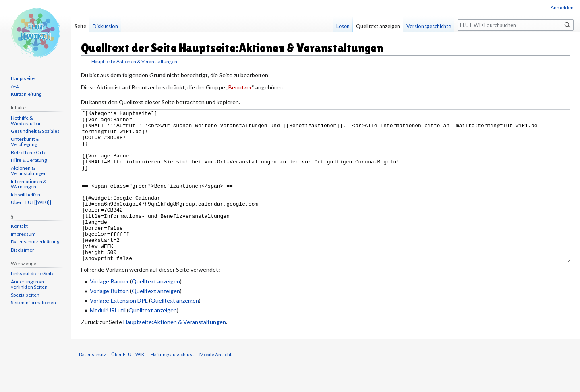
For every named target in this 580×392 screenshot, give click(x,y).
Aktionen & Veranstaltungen (29, 171)
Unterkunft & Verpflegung (25, 142)
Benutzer (240, 87)
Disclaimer (23, 250)
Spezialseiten (25, 295)
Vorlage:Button (109, 321)
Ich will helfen (26, 195)
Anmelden (562, 7)
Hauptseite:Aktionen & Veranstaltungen (134, 61)
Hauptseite (23, 78)
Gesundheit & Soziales (35, 131)
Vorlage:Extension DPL (119, 331)
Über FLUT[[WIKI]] (31, 202)
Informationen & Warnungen (29, 184)
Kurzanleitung (26, 94)
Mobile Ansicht (215, 385)
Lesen (343, 26)
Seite (80, 26)
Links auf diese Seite (33, 273)
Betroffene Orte (29, 152)
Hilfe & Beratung (29, 160)
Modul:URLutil (108, 340)
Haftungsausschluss (173, 385)
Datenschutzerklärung (35, 242)
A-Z (15, 86)
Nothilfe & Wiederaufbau (26, 121)
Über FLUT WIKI (128, 385)
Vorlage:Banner (109, 311)
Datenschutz (93, 385)
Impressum (23, 234)
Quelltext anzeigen (156, 311)
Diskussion (105, 26)
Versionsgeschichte (429, 26)
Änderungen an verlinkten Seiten (29, 284)
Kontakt (19, 226)
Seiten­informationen (33, 302)
